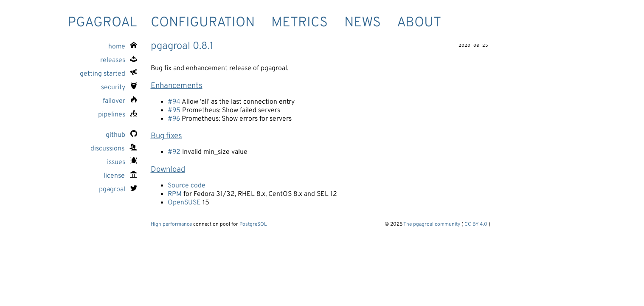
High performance (171, 224)
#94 (174, 102)
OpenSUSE (184, 203)
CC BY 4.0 (476, 224)
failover (120, 101)
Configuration (203, 23)
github (121, 135)
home (123, 47)
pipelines (118, 115)
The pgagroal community (432, 224)
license (120, 176)
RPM (175, 194)
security (119, 88)
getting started (108, 74)
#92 (174, 152)
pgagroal (102, 23)
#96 (174, 119)
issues (122, 162)
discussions (114, 149)
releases (119, 60)
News (363, 23)
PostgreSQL (253, 224)
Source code (187, 186)
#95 (174, 110)
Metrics (300, 23)
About (419, 23)
